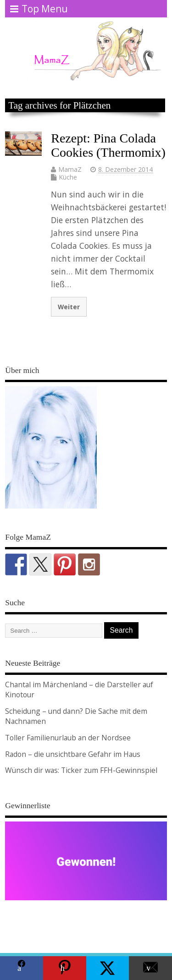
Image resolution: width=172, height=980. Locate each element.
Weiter (69, 307)
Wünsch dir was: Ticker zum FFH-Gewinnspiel (81, 770)
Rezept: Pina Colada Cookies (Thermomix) (108, 145)
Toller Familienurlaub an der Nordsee (68, 738)
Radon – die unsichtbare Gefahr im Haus (73, 754)
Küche (68, 177)
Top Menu (39, 9)
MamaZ (70, 169)
